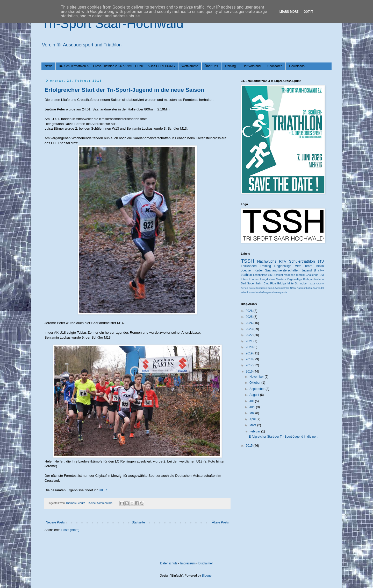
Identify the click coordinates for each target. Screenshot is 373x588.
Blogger (207, 576)
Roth (306, 279)
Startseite (138, 522)
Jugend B (309, 270)
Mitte (290, 283)
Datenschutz (169, 563)
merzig (300, 275)
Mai (252, 413)
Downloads (297, 66)
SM (270, 275)
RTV (283, 261)
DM (322, 275)
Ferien (244, 288)
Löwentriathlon (281, 288)
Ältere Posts (220, 522)
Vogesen (290, 275)
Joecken (247, 270)
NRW (293, 288)
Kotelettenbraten (258, 288)
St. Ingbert (302, 283)
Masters (281, 279)
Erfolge (282, 283)
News (48, 66)
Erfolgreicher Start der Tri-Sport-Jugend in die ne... (284, 437)
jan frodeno (317, 279)
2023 (250, 329)
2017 (250, 365)
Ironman (254, 279)
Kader (259, 270)
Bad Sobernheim (252, 283)
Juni (253, 407)
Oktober (255, 383)
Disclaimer (206, 563)
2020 (250, 347)
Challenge (312, 275)
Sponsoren (275, 66)
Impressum (188, 563)
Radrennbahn (304, 288)
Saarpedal (318, 288)
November (257, 377)
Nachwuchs (267, 261)
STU (321, 262)
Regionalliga (294, 279)
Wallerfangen (263, 292)
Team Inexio (314, 266)
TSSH (248, 261)
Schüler (278, 275)
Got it (308, 12)
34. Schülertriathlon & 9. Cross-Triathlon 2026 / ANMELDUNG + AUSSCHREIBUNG (117, 66)
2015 (312, 283)
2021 (250, 341)
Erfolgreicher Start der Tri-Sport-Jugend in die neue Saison (124, 90)
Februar (255, 431)
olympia (282, 292)
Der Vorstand (252, 66)
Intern (245, 279)
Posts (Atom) (70, 530)
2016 (250, 372)
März (253, 425)
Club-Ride (270, 283)
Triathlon (246, 292)
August (255, 395)
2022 (250, 335)
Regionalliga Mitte (288, 266)
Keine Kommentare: (101, 503)
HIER (103, 490)
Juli (252, 401)
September (257, 389)
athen (275, 292)
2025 (250, 317)
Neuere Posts (55, 522)
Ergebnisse (260, 275)
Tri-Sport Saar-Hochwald (112, 24)
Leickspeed (249, 266)
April (253, 419)
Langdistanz (268, 279)
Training (230, 66)
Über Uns (211, 66)
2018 (250, 359)
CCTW (320, 283)
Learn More (289, 12)
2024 (250, 323)
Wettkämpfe (190, 66)
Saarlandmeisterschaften (282, 270)
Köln (270, 288)
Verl (253, 292)
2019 (250, 353)
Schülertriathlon (302, 261)
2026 (250, 311)
